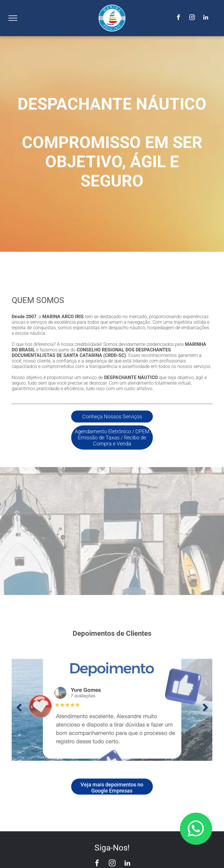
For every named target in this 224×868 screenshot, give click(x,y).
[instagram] (192, 18)
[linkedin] (206, 18)
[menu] (13, 18)
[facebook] (178, 18)
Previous (19, 708)
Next (205, 708)
